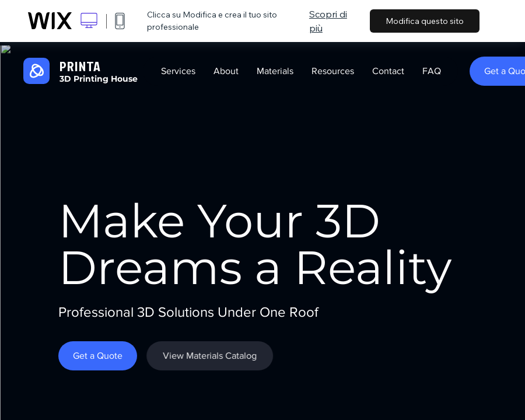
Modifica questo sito (425, 21)
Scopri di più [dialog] (328, 21)
